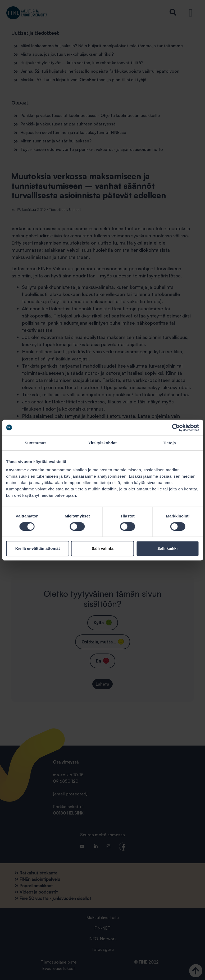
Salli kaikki (168, 548)
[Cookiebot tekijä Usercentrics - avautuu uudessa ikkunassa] (176, 428)
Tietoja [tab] (169, 443)
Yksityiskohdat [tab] (102, 443)
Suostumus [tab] (36, 443)
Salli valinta (102, 548)
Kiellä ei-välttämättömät (38, 548)
